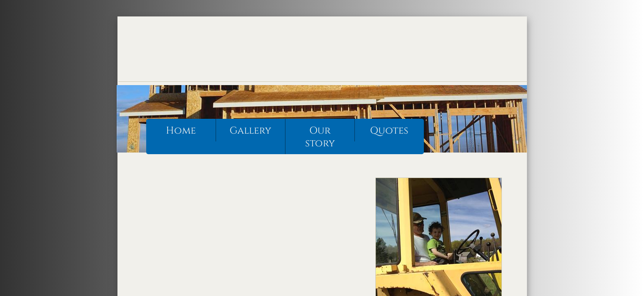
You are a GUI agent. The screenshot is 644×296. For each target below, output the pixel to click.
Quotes (389, 131)
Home (181, 131)
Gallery (250, 131)
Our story (320, 137)
